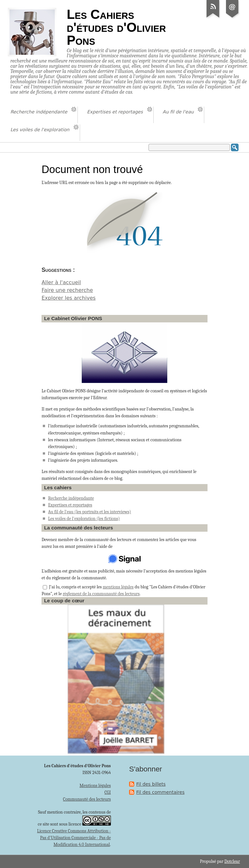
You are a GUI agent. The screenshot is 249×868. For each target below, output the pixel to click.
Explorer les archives (69, 298)
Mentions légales (95, 786)
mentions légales (118, 587)
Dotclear (232, 861)
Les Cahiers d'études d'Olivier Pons (116, 27)
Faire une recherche (67, 290)
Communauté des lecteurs (87, 799)
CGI (108, 792)
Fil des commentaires (160, 792)
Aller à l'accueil (61, 282)
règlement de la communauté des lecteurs (101, 594)
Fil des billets (151, 784)
